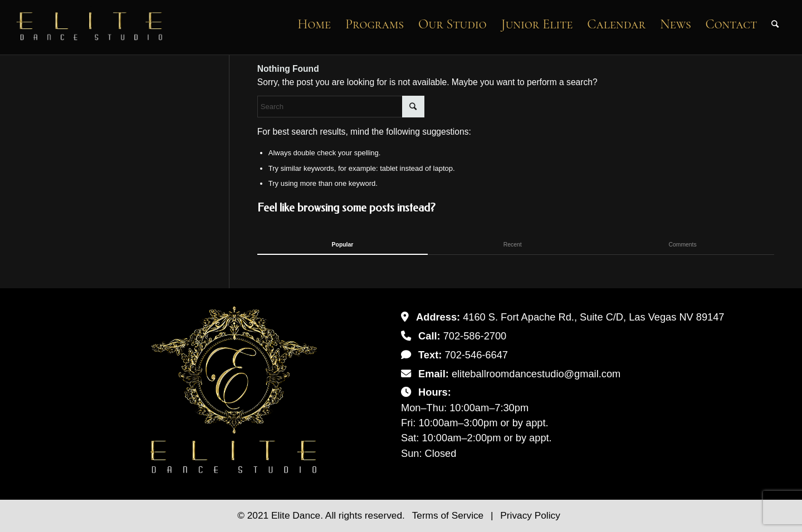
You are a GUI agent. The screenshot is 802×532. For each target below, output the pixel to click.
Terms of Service (449, 515)
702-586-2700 (475, 336)
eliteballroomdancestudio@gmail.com (536, 374)
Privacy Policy (530, 515)
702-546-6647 (476, 355)
